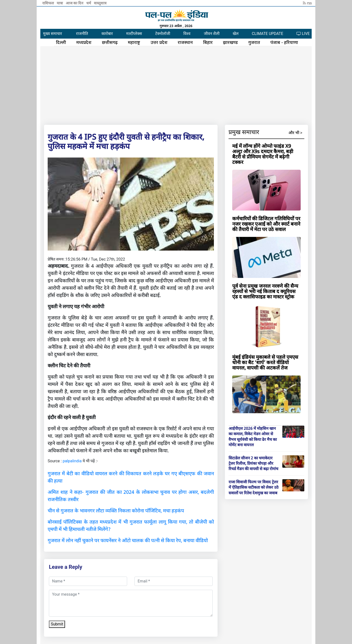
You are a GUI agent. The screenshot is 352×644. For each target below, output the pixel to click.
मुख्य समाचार (53, 34)
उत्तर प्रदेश (159, 42)
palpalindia (72, 461)
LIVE (303, 34)
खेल (236, 34)
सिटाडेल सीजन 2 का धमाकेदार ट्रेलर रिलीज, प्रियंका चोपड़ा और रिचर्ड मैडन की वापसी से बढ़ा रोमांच (253, 463)
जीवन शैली (212, 34)
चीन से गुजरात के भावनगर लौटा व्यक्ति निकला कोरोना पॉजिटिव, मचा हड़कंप (116, 511)
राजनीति (82, 34)
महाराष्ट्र (134, 42)
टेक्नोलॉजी (163, 34)
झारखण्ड (230, 42)
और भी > (295, 133)
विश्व (187, 34)
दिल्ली (61, 42)
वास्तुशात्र (100, 3)
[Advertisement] (176, 84)
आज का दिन (75, 3)
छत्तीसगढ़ (110, 42)
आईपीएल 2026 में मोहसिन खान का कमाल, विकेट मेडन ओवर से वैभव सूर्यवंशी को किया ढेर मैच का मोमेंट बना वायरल (253, 437)
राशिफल (49, 3)
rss (307, 3)
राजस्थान (185, 42)
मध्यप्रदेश (84, 42)
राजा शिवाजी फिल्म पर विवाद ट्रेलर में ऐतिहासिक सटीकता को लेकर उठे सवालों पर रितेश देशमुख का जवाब (254, 487)
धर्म (89, 3)
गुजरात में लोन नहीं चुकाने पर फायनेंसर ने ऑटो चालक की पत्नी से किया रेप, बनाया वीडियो (128, 540)
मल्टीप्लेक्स (134, 34)
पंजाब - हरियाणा (284, 42)
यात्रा (60, 3)
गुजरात (254, 42)
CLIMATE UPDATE (267, 34)
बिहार (208, 42)
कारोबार (107, 34)
